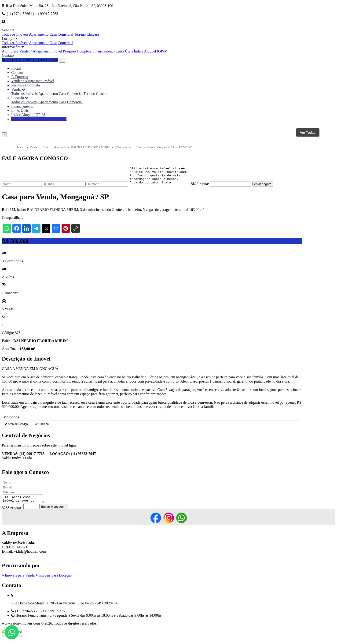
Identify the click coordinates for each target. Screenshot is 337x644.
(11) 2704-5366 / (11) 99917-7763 (30, 60)
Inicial (16, 68)
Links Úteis (124, 51)
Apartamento (39, 34)
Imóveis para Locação (54, 580)
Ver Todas (308, 133)
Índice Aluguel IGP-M (151, 51)
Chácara (93, 34)
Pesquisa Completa (77, 51)
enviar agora (270, 188)
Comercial (65, 34)
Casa (53, 34)
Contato (8, 55)
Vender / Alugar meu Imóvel (40, 51)
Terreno (80, 34)
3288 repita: (11, 513)
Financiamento (104, 51)
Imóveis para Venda (18, 580)
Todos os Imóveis (15, 34)
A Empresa (10, 51)
